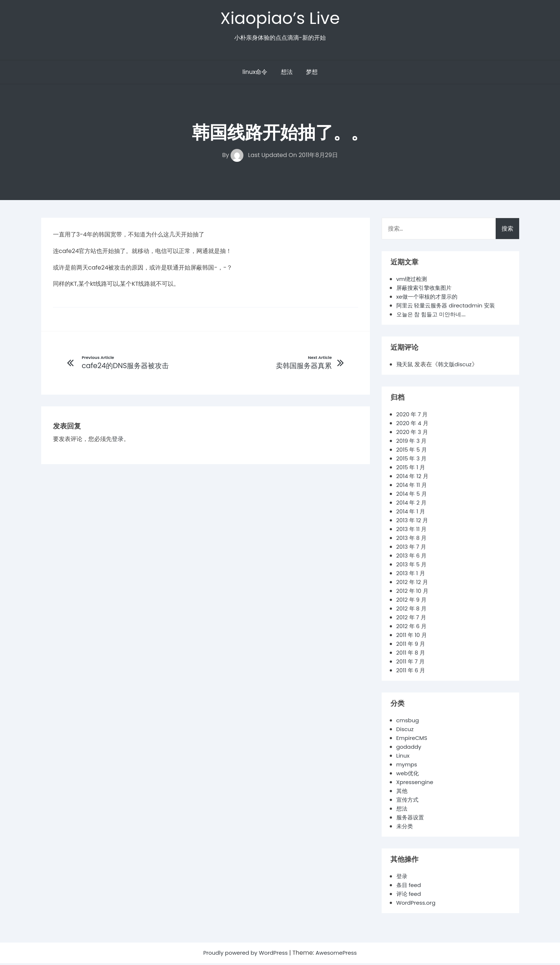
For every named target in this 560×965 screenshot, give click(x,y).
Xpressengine (416, 784)
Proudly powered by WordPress (245, 955)
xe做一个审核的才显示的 (429, 298)
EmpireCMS (413, 740)
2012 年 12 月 (413, 584)
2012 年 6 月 (413, 628)
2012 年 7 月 (412, 619)
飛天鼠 (405, 366)
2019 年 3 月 (413, 443)
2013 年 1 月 (412, 575)
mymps (408, 766)
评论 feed (410, 896)
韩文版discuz (457, 366)
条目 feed (410, 887)
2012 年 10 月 (414, 593)
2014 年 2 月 (413, 504)
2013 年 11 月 (413, 531)
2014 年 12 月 (414, 478)
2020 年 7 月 (413, 416)
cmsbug (409, 722)
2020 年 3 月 (413, 434)
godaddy (410, 749)
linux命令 (255, 74)
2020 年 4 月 (413, 425)
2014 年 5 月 (413, 496)
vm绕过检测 (413, 281)
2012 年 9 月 (413, 601)
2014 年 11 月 (413, 487)
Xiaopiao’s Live (280, 19)
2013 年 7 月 (412, 549)
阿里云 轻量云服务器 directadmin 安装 (449, 307)
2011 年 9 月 (412, 646)
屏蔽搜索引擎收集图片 (426, 290)
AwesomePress (340, 955)
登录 (118, 441)
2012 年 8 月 (413, 610)
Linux (404, 757)
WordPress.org (418, 905)
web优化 (409, 775)
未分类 (405, 828)
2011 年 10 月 (413, 637)
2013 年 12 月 (413, 522)
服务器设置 (411, 819)
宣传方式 (408, 802)
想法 (287, 74)
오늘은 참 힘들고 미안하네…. (433, 316)
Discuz (406, 731)
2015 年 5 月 (413, 451)
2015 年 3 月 (413, 460)
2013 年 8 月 (413, 540)
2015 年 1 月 (412, 469)
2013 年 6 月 (413, 557)
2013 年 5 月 (413, 566)
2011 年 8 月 (412, 654)
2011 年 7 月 (412, 663)
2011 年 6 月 (412, 672)
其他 (402, 793)
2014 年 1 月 (412, 513)
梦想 (312, 74)
